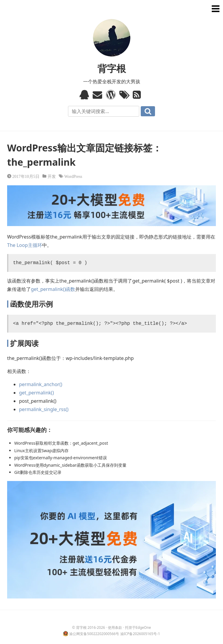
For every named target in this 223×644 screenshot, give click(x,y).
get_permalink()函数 (53, 289)
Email (98, 95)
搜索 (148, 111)
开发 (52, 176)
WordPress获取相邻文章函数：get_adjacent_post (61, 443)
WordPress (73, 176)
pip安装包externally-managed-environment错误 (61, 458)
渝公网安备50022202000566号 (94, 634)
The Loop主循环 (25, 245)
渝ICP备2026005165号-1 (140, 634)
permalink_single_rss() (44, 409)
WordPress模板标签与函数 (111, 95)
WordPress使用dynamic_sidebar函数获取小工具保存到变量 (70, 465)
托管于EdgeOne (138, 627)
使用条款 (115, 627)
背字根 (112, 68)
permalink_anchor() (41, 384)
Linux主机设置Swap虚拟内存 (41, 451)
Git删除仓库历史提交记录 (38, 472)
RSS (138, 95)
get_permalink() (36, 393)
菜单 (215, 8)
